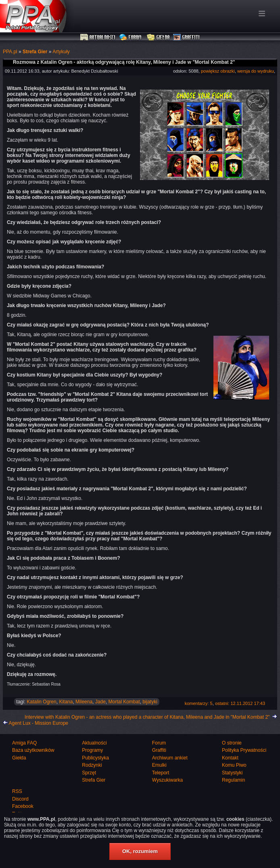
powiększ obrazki (218, 71)
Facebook (23, 806)
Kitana (66, 702)
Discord (20, 799)
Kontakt (230, 758)
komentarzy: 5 (199, 703)
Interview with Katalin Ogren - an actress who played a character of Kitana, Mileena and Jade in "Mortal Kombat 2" (147, 717)
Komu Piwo (234, 765)
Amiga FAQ (24, 743)
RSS (17, 791)
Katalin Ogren (41, 702)
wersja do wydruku (256, 71)
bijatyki (150, 702)
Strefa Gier (35, 52)
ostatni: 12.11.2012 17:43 (240, 703)
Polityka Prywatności (244, 750)
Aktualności (98, 38)
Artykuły (61, 52)
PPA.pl (10, 52)
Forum (131, 38)
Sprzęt (89, 773)
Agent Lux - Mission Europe (39, 723)
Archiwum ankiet (170, 758)
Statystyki (232, 773)
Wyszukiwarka (168, 780)
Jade (100, 702)
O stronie (232, 743)
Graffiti (186, 38)
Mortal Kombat (124, 702)
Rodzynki (92, 765)
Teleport (161, 773)
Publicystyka (95, 758)
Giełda (158, 38)
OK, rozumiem (140, 851)
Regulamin (233, 780)
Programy (92, 750)
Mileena (84, 702)
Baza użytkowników (33, 750)
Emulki (159, 765)
